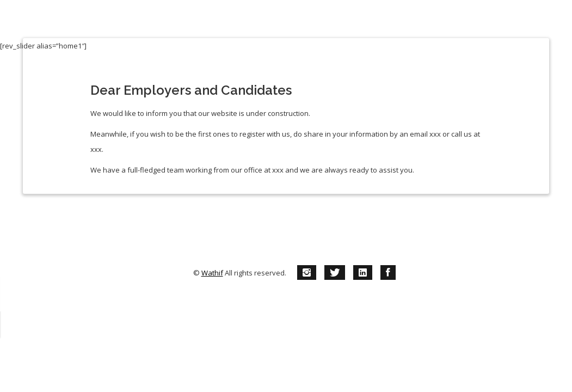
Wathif (212, 258)
